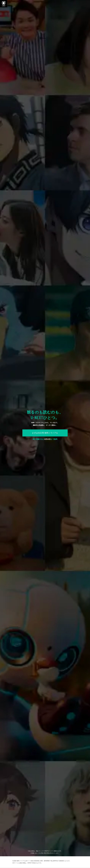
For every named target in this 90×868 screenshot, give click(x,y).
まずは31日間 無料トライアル (45, 433)
